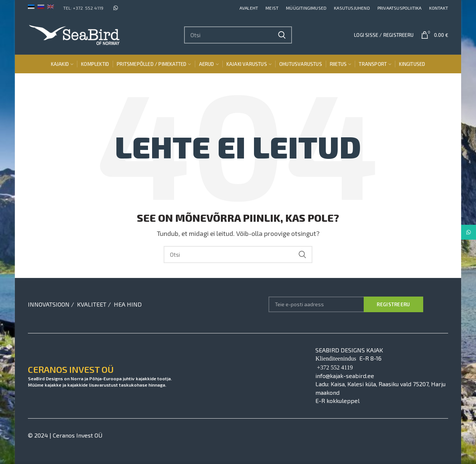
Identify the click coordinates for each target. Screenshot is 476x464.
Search (282, 35)
